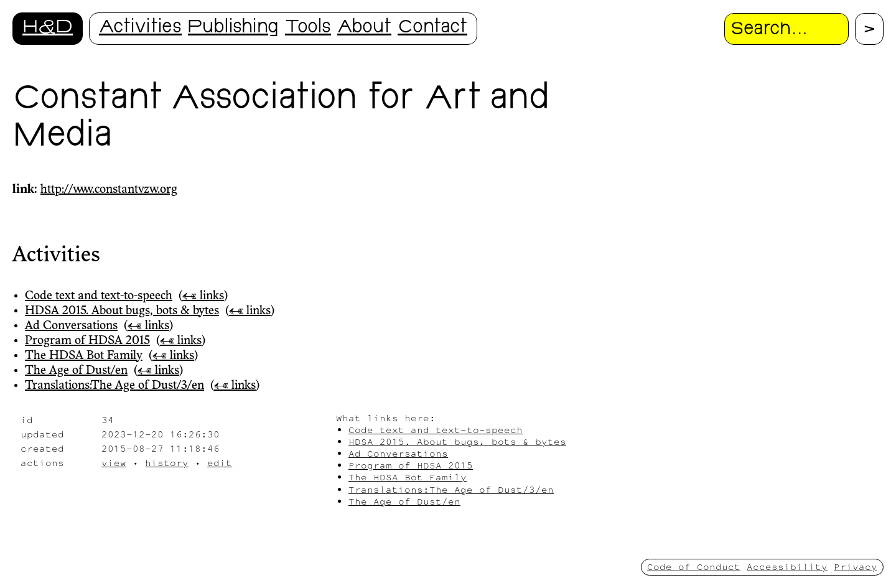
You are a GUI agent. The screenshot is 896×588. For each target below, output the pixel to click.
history (167, 463)
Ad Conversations (71, 326)
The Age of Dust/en (76, 371)
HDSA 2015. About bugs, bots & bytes (122, 311)
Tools (308, 28)
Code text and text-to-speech (99, 296)
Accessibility (787, 567)
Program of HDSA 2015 (87, 341)
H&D (48, 28)
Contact (432, 28)
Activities (140, 28)
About (364, 28)
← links (203, 296)
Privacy (856, 567)
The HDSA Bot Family (84, 356)
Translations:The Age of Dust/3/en (114, 386)
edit (220, 463)
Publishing (233, 28)
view (114, 463)
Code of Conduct (694, 567)
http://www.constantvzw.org (109, 190)
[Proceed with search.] (869, 29)
